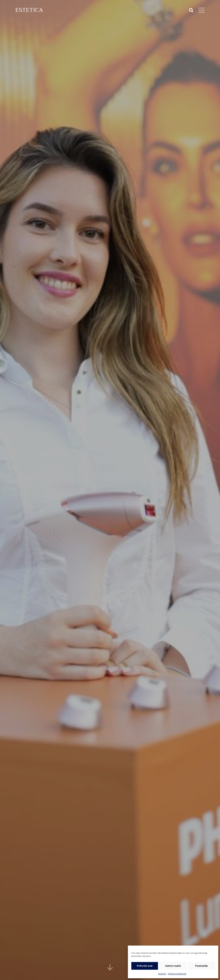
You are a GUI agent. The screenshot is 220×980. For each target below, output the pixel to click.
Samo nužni (173, 966)
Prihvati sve (145, 966)
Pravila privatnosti (177, 974)
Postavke (201, 966)
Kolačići (162, 974)
